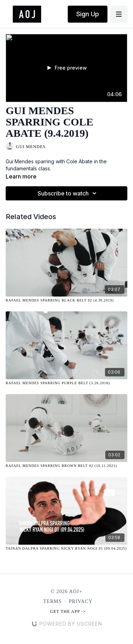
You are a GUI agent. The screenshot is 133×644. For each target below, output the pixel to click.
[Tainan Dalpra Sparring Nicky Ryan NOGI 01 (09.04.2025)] (66, 548)
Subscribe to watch (68, 193)
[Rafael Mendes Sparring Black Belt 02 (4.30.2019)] (66, 300)
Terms (52, 601)
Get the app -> (68, 611)
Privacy (81, 601)
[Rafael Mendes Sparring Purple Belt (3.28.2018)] (66, 383)
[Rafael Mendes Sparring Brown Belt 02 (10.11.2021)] (66, 466)
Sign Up (88, 14)
